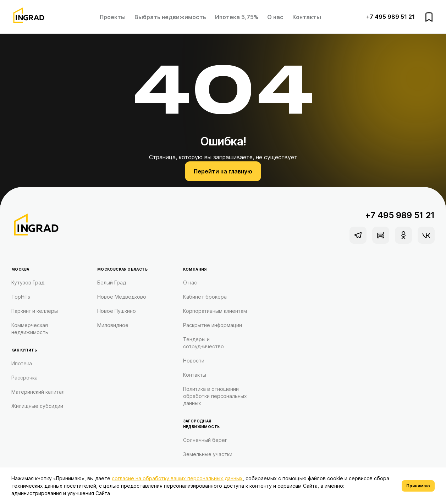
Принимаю (418, 486)
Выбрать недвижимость (170, 17)
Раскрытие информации (213, 325)
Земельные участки (208, 454)
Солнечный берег (205, 440)
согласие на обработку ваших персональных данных (177, 478)
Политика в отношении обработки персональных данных (215, 396)
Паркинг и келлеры (35, 311)
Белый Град (112, 283)
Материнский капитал (38, 392)
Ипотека (22, 363)
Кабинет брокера (205, 297)
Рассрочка (24, 378)
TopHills (21, 297)
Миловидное (113, 325)
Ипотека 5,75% (237, 17)
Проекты (113, 17)
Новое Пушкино (117, 311)
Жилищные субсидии (37, 406)
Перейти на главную (223, 171)
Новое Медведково (122, 297)
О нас (275, 17)
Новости (194, 361)
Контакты (307, 17)
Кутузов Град (28, 283)
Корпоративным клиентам (215, 311)
